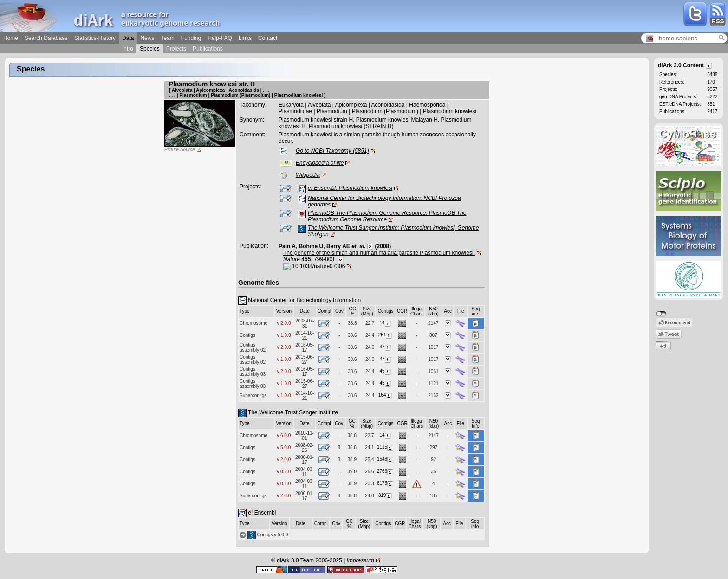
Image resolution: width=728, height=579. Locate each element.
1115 (386, 447)
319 (386, 495)
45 (386, 371)
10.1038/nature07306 (318, 266)
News (147, 38)
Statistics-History (95, 38)
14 (386, 323)
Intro (128, 49)
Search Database (46, 38)
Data (128, 38)
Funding (191, 38)
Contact (268, 38)
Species (150, 49)
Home (11, 38)
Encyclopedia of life (320, 163)
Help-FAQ (220, 38)
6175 (386, 483)
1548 (386, 459)
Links (245, 38)
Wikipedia (308, 175)
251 (386, 335)
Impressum (361, 560)
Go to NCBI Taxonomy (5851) (332, 151)
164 (386, 395)
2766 (386, 471)
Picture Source (180, 150)
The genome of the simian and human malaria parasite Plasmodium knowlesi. (379, 253)
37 (386, 347)
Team (167, 38)
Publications (208, 49)
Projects (176, 49)
